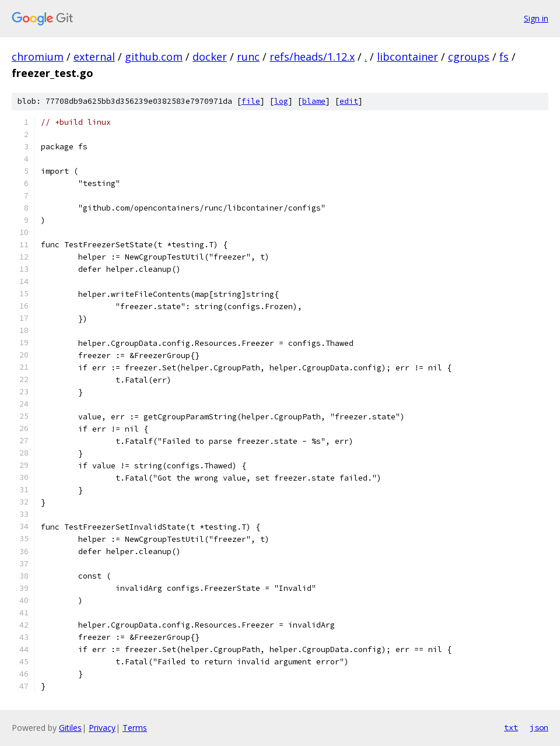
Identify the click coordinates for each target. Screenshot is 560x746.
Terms (135, 728)
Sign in (536, 18)
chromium (38, 57)
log (281, 101)
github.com (154, 57)
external (94, 57)
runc (248, 57)
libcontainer (407, 57)
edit (349, 101)
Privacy (102, 728)
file (251, 101)
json (539, 727)
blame (314, 101)
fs (504, 57)
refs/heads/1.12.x (312, 57)
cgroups (469, 57)
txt (511, 727)
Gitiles (70, 728)
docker (210, 57)
